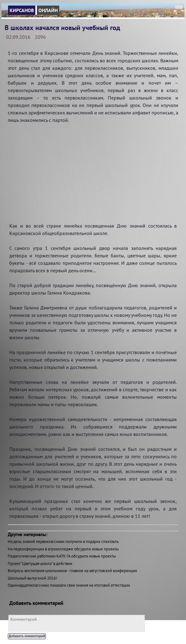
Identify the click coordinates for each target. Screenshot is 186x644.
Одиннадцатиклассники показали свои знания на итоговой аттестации (69, 585)
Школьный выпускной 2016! (32, 578)
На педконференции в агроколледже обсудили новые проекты (63, 549)
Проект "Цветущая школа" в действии (40, 564)
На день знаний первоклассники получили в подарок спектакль (63, 542)
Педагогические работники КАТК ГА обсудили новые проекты (62, 556)
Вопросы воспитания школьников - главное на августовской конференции (72, 571)
